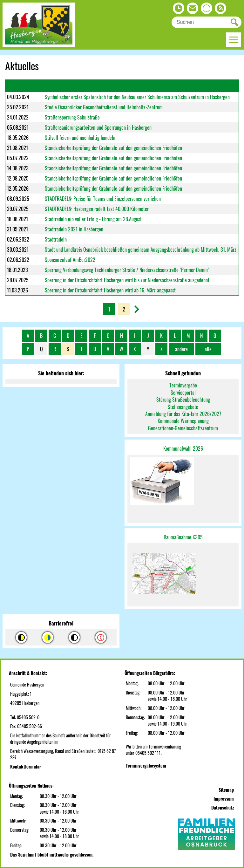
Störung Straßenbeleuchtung (183, 400)
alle (208, 349)
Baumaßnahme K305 (183, 537)
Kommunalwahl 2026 (183, 448)
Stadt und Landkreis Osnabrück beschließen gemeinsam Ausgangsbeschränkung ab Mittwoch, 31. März (141, 249)
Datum (13, 86)
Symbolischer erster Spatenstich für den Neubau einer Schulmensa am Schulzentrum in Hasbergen (137, 97)
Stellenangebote (183, 407)
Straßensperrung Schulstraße (72, 117)
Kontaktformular (26, 766)
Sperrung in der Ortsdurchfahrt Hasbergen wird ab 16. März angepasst (110, 290)
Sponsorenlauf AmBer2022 (70, 260)
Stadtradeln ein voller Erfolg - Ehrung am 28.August (93, 219)
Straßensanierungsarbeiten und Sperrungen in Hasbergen (98, 127)
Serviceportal (183, 393)
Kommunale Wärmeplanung (183, 421)
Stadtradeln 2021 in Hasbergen (74, 229)
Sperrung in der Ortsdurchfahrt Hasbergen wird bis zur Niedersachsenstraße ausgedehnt (127, 280)
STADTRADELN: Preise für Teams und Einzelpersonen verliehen (103, 199)
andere (181, 349)
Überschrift (55, 85)
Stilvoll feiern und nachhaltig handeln (80, 138)
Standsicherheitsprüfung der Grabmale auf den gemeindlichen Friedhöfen (113, 148)
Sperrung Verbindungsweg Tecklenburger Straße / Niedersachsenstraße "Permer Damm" (127, 270)
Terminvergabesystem (146, 765)
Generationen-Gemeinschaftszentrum (183, 428)
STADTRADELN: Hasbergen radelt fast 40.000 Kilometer (97, 209)
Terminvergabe (183, 385)
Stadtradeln (56, 239)
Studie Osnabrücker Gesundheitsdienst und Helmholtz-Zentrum (104, 107)
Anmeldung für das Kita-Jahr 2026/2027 (183, 414)
